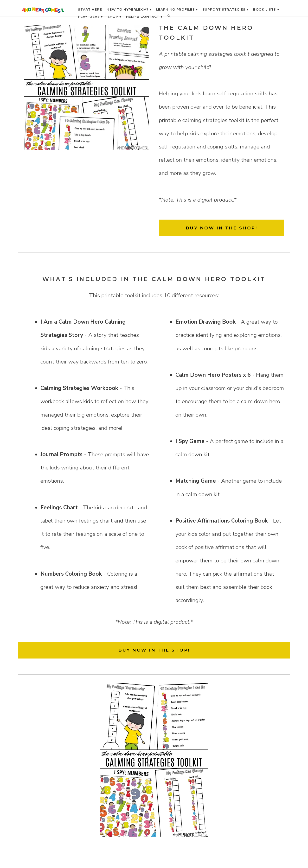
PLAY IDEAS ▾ (90, 17)
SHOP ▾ (114, 17)
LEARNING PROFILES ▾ (177, 9)
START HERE (90, 9)
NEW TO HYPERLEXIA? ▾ (129, 9)
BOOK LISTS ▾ (266, 9)
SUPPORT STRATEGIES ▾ (226, 9)
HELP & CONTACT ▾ (144, 17)
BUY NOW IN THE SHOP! (221, 228)
